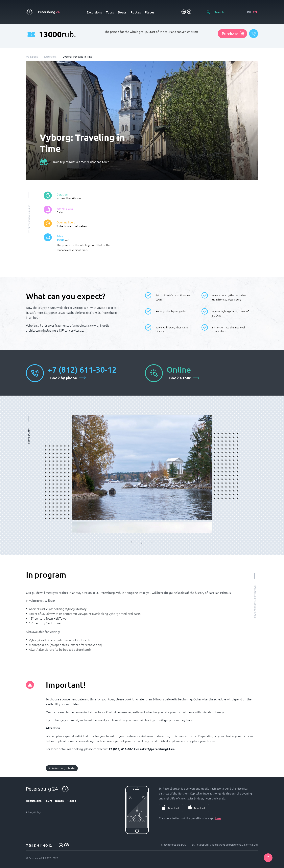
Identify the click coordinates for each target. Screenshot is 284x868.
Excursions (94, 12)
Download (174, 808)
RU (249, 12)
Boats (122, 12)
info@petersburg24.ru (173, 845)
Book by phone (64, 378)
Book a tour (180, 378)
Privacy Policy (33, 812)
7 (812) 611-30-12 (39, 845)
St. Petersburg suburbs (62, 768)
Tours (110, 12)
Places (150, 12)
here (218, 818)
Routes (136, 12)
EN (255, 12)
